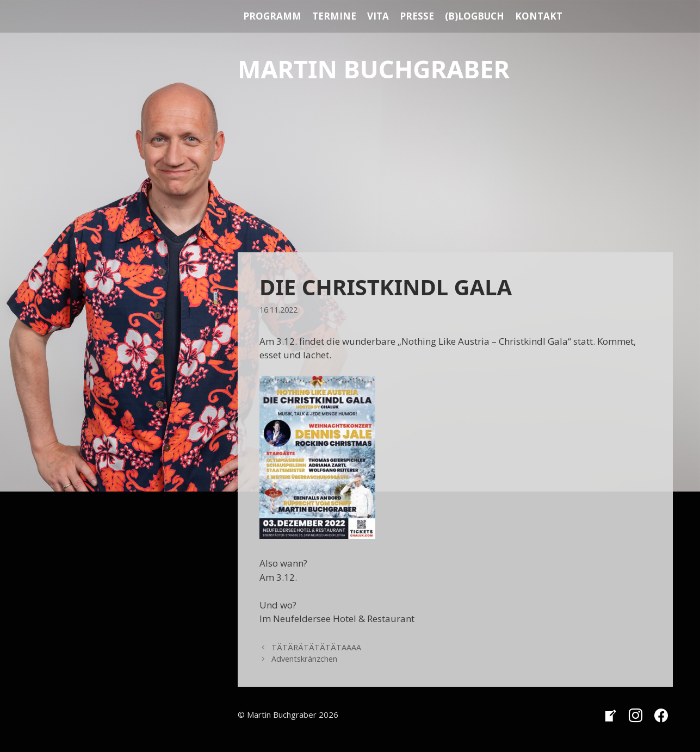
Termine (334, 16)
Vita (378, 16)
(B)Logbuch (475, 16)
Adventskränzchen (304, 659)
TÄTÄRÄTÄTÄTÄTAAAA (316, 647)
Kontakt (539, 16)
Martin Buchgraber (374, 69)
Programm (272, 16)
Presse (417, 16)
